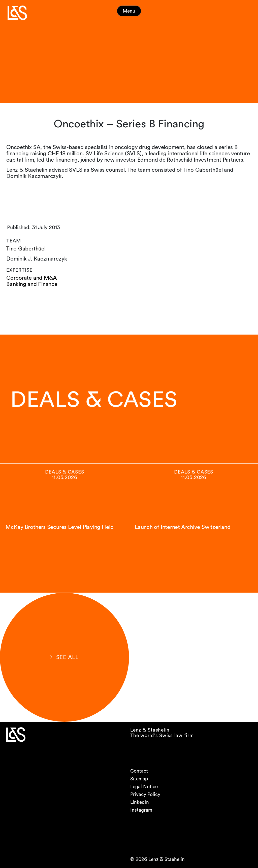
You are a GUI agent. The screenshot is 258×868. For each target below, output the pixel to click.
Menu (129, 11)
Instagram (141, 810)
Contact (139, 771)
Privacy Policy (145, 794)
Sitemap (139, 779)
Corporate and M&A (32, 278)
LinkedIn (140, 802)
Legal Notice (144, 787)
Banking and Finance (32, 284)
